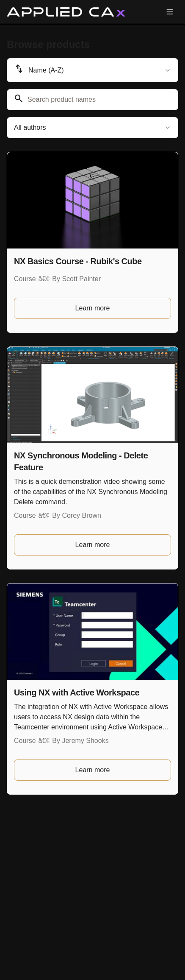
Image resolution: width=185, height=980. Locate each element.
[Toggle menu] (170, 12)
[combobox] (92, 70)
